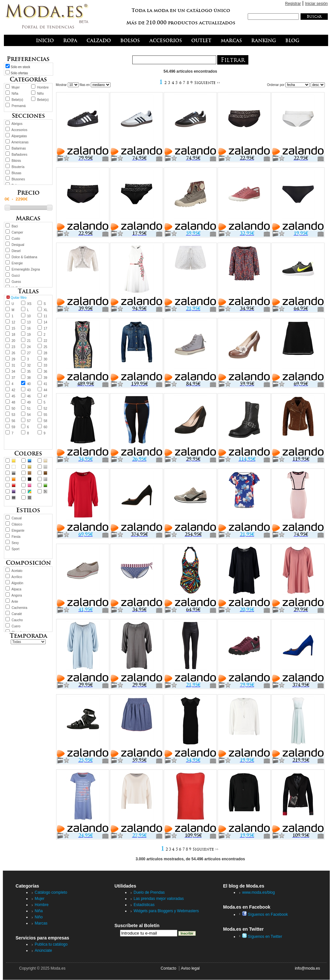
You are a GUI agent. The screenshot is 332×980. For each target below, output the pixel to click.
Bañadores (19, 155)
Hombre (43, 87)
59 (13, 427)
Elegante (18, 531)
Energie (17, 263)
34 (13, 372)
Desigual (18, 245)
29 (13, 359)
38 (29, 378)
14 (45, 322)
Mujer (16, 87)
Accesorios (19, 130)
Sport (16, 549)
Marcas (41, 923)
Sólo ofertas (19, 73)
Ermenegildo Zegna (26, 269)
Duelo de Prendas (149, 892)
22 (45, 341)
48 (13, 402)
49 (29, 402)
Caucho (17, 620)
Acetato (17, 571)
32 (29, 365)
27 (29, 353)
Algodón (17, 583)
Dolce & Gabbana (24, 257)
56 (13, 421)
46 (29, 396)
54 (29, 415)
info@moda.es (307, 968)
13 (29, 322)
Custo (16, 239)
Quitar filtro (19, 298)
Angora (17, 595)
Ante (15, 602)
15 (13, 328)
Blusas (17, 173)
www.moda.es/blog (259, 892)
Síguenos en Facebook (265, 914)
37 (13, 378)
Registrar (293, 4)
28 (45, 353)
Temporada (28, 636)
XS (29, 304)
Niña (15, 94)
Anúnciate (43, 950)
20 (13, 341)
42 (13, 390)
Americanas (20, 142)
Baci (15, 226)
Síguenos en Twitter (262, 937)
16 (29, 328)
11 (45, 316)
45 (13, 396)
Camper (18, 232)
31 (13, 365)
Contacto (169, 968)
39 (45, 378)
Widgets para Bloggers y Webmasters (166, 911)
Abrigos (17, 124)
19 (29, 335)
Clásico (17, 524)
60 (45, 427)
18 (13, 335)
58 (45, 421)
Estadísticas (144, 905)
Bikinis (16, 161)
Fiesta (16, 537)
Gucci (16, 276)
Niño (40, 94)
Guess (16, 282)
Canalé (17, 614)
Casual (17, 518)
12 (13, 322)
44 (45, 390)
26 (13, 353)
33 (45, 365)
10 (29, 316)
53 (13, 415)
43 (29, 390)
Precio (28, 193)
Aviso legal (190, 968)
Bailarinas (19, 148)
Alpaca (16, 589)
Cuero (16, 626)
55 (45, 415)
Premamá (19, 106)
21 (29, 341)
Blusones (18, 179)
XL (45, 310)
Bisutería (18, 167)
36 (45, 372)
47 (45, 396)
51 (29, 409)
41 (45, 384)
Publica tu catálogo (51, 944)
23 (13, 347)
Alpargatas (19, 136)
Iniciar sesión (316, 4)
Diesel (16, 251)
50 (13, 409)
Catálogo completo (51, 892)
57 (29, 421)
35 (29, 372)
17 (45, 328)
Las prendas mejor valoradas (159, 899)
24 (29, 347)
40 (29, 384)
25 (45, 347)
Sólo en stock (20, 67)
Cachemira (19, 608)
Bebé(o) (18, 100)
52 (45, 409)
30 (45, 359)
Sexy (15, 543)
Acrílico (17, 577)
